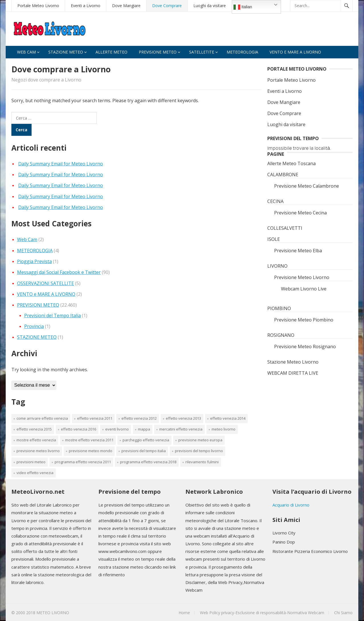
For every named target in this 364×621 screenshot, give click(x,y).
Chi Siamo (343, 613)
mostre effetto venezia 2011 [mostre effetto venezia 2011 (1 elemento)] (89, 440)
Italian (243, 7)
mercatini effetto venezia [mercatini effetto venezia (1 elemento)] (181, 429)
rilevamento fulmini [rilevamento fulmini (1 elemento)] (202, 462)
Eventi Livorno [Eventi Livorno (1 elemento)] (117, 429)
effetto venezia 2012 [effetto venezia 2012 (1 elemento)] (139, 418)
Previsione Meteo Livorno (302, 277)
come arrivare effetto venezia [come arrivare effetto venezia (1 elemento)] (42, 418)
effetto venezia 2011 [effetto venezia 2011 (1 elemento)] (95, 418)
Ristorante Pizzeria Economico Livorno (310, 551)
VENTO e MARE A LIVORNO (295, 52)
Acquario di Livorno (291, 505)
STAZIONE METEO (37, 337)
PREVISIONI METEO (38, 305)
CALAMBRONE (283, 175)
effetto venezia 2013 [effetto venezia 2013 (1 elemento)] (183, 418)
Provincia (34, 326)
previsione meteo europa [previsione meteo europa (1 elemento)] (200, 440)
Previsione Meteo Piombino (304, 320)
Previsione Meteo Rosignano (305, 347)
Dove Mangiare (126, 6)
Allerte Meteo (111, 52)
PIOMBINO (279, 308)
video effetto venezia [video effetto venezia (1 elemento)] (35, 473)
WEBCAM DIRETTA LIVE (293, 373)
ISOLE (274, 239)
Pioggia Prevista (34, 261)
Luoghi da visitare (210, 6)
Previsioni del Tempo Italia (52, 315)
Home (184, 613)
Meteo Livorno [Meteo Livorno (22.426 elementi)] (224, 429)
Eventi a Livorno (86, 6)
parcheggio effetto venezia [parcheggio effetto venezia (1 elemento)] (146, 440)
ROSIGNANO (281, 335)
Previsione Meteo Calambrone (307, 186)
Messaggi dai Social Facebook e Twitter (59, 272)
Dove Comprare (167, 6)
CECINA (275, 201)
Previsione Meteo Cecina (300, 213)
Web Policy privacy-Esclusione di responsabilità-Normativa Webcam (262, 613)
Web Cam (26, 52)
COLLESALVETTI (285, 228)
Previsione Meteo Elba (298, 251)
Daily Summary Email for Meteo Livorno (61, 164)
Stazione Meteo (66, 52)
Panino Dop (284, 542)
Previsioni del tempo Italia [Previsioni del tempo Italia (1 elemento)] (144, 451)
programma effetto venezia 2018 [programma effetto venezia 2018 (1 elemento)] (148, 462)
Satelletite (202, 52)
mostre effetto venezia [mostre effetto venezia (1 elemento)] (36, 440)
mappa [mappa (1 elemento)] (144, 429)
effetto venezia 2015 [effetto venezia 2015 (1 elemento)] (34, 429)
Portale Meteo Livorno (38, 6)
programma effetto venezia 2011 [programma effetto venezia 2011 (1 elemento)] (83, 462)
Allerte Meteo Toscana (291, 163)
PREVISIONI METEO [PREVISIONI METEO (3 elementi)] (31, 462)
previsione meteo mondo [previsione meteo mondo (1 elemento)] (91, 451)
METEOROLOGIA (35, 251)
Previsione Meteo (158, 52)
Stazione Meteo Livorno (293, 362)
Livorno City (284, 533)
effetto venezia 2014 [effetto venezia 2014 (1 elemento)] (228, 418)
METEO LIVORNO (53, 613)
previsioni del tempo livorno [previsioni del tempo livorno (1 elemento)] (199, 451)
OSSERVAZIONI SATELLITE (45, 283)
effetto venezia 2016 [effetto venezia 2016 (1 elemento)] (78, 429)
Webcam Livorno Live (304, 289)
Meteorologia (242, 52)
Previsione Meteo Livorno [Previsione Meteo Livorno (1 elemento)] (38, 451)
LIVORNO (277, 266)
